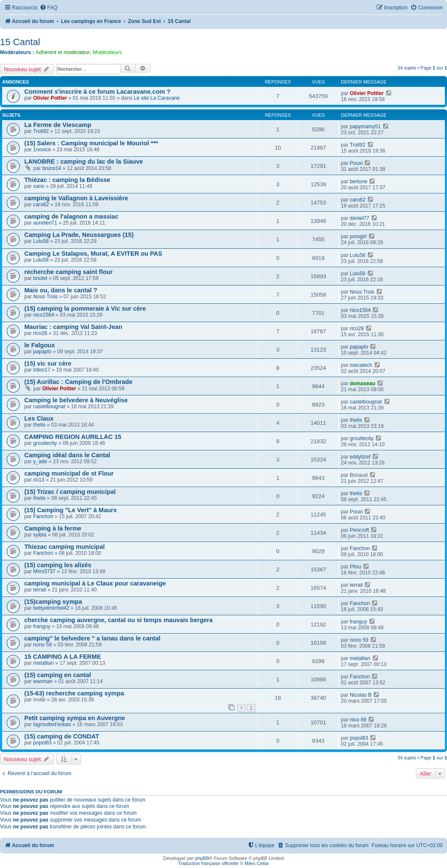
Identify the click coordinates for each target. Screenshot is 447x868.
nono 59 (43, 645)
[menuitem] (49, 8)
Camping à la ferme (53, 528)
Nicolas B (361, 695)
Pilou (356, 567)
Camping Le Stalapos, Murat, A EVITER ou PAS (93, 254)
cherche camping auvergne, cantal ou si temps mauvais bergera (118, 620)
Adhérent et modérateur (63, 52)
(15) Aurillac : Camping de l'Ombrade (78, 382)
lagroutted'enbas (52, 724)
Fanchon (43, 516)
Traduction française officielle (208, 863)
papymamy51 (365, 127)
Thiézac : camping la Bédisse (67, 180)
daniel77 (360, 218)
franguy (42, 626)
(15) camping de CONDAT (62, 736)
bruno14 (52, 168)
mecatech (361, 365)
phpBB (202, 858)
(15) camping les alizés (58, 565)
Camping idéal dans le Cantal (67, 455)
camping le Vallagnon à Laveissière (76, 198)
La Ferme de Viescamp (58, 125)
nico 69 (358, 720)
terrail (40, 590)
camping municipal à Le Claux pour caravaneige (95, 583)
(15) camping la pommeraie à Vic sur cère (85, 309)
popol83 (42, 743)
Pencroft (359, 530)
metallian (43, 663)
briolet (40, 278)
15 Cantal (20, 42)
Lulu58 (41, 241)
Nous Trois (46, 297)
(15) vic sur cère (48, 363)
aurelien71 (45, 223)
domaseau (363, 384)
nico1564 (44, 315)
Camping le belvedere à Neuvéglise (76, 400)
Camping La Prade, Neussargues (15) (79, 235)
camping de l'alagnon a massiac (71, 216)
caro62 (41, 205)
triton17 (42, 370)
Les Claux (39, 418)
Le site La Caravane (157, 98)
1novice (42, 150)
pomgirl (358, 236)
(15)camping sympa (53, 602)
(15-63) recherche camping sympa (74, 693)
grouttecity (45, 443)
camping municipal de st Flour (69, 473)
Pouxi (356, 163)
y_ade (40, 461)
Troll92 (41, 131)
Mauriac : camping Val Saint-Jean (73, 327)
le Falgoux (40, 345)
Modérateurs (107, 52)
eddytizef (360, 457)
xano (39, 186)
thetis (39, 425)
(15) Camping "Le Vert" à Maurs (71, 510)
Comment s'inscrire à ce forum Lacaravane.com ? (97, 92)
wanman (43, 681)
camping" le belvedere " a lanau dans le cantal (92, 638)
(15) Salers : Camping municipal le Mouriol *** (91, 143)
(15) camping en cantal (58, 675)
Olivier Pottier (50, 98)
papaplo (42, 352)
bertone (359, 182)
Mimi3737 (44, 571)
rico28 (40, 333)
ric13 (39, 480)
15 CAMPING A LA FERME (63, 657)
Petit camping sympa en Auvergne (75, 718)
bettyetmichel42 (51, 608)
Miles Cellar (257, 863)
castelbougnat (49, 407)
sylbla (40, 535)
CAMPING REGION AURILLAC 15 (73, 437)
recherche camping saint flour (68, 272)
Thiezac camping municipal (65, 547)
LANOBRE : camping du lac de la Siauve (84, 161)
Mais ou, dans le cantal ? (61, 290)
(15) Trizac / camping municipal (70, 492)
